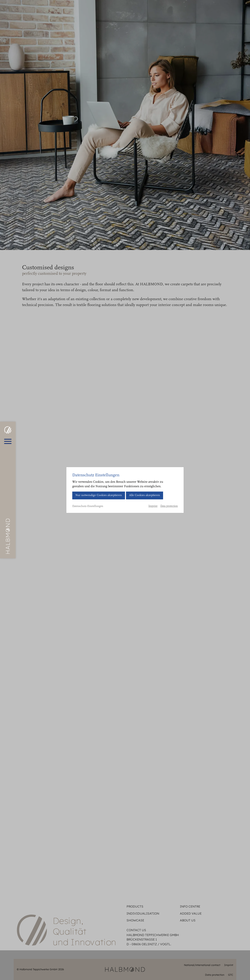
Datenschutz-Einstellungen (88, 506)
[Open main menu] (8, 441)
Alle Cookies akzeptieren (145, 495)
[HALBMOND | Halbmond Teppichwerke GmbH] (8, 430)
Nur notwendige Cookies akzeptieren (99, 495)
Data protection (169, 506)
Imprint (153, 506)
